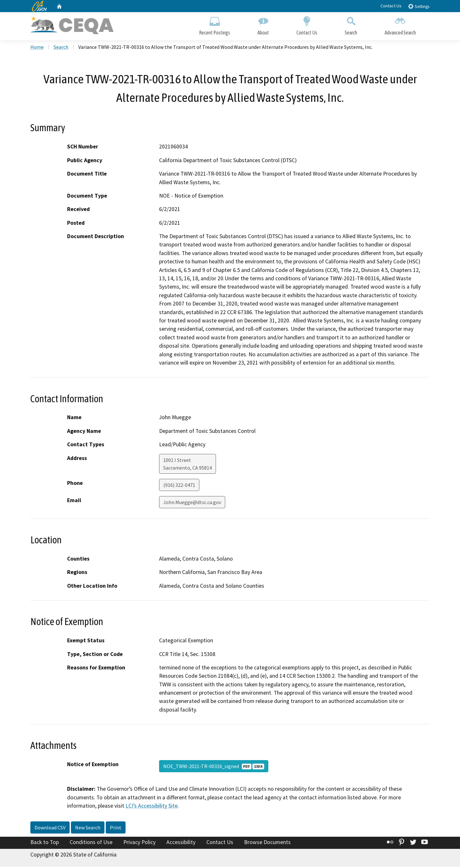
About (263, 25)
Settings (419, 6)
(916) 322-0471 (179, 486)
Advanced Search (400, 25)
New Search (88, 829)
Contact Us (391, 6)
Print (116, 829)
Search (351, 25)
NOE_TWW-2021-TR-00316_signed (214, 767)
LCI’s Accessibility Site (152, 807)
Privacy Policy (139, 843)
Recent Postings (215, 25)
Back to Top (45, 843)
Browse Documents (267, 843)
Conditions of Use (91, 843)
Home (37, 48)
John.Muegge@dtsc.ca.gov (192, 503)
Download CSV (50, 829)
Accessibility (181, 843)
